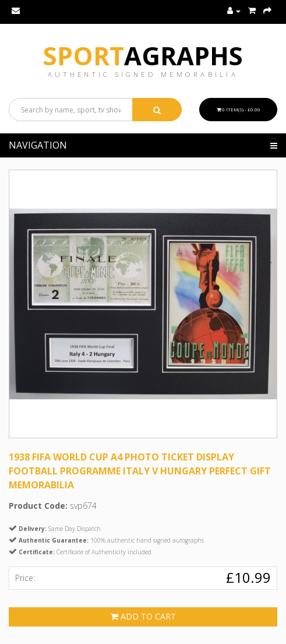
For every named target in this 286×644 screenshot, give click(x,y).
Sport (143, 56)
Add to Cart (143, 616)
